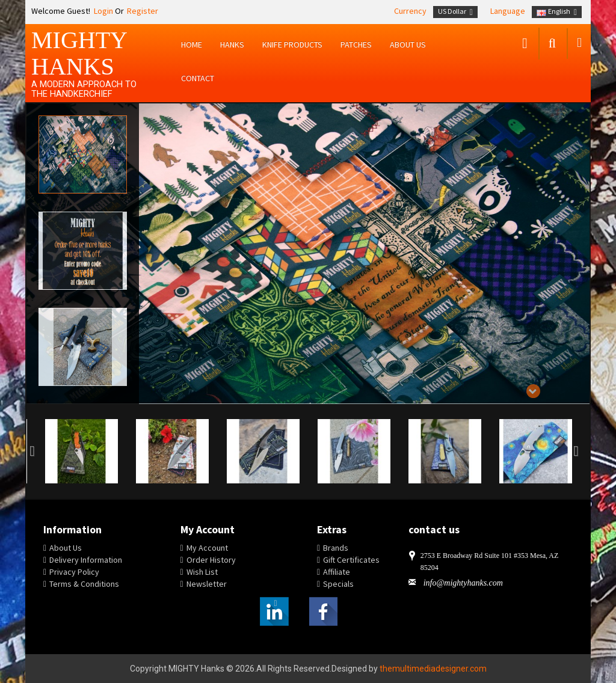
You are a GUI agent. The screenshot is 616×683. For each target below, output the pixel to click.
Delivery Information (86, 560)
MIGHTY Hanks (79, 53)
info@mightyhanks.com (463, 583)
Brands (336, 548)
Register (143, 11)
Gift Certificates (351, 560)
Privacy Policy (74, 572)
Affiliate (337, 572)
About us (408, 44)
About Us (66, 548)
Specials (338, 584)
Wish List (202, 572)
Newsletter (207, 584)
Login (103, 11)
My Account (207, 548)
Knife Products (292, 44)
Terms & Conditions (84, 584)
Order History (211, 560)
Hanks (232, 44)
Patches (356, 44)
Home (192, 44)
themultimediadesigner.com (433, 669)
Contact (198, 78)
